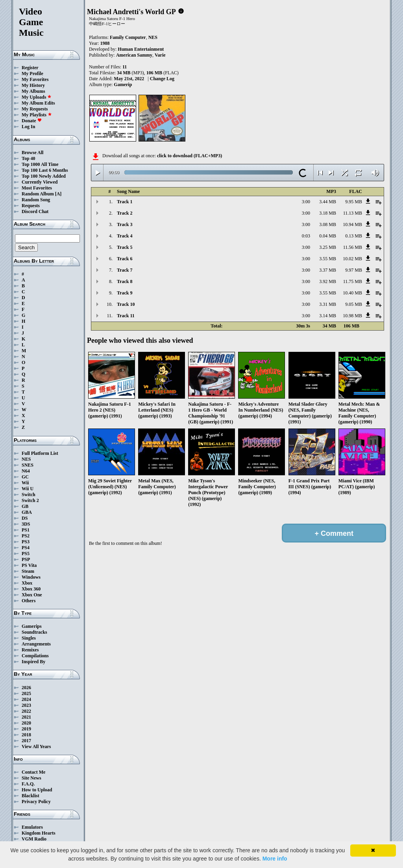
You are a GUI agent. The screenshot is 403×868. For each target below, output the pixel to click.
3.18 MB (328, 213)
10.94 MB (352, 224)
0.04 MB (328, 236)
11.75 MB (353, 281)
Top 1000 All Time (40, 164)
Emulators (32, 827)
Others (29, 601)
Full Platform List (40, 453)
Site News (31, 778)
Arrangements (36, 644)
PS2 (26, 536)
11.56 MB (353, 247)
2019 (26, 729)
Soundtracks (34, 632)
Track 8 (125, 281)
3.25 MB (328, 247)
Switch (29, 495)
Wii (25, 483)
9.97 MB (354, 270)
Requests (31, 206)
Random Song (36, 200)
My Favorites (35, 79)
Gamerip (123, 85)
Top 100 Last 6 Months (45, 170)
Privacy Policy (36, 802)
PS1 (26, 530)
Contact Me (33, 772)
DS (25, 518)
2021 (26, 717)
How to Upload (37, 790)
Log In (28, 127)
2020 (26, 723)
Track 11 (126, 316)
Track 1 (125, 202)
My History (33, 85)
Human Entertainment (141, 49)
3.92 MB (328, 281)
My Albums (33, 91)
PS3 (26, 542)
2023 (26, 705)
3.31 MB (328, 304)
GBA (27, 512)
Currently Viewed (40, 182)
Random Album (38, 194)
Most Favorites (37, 188)
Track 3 (125, 224)
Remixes (30, 650)
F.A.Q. (28, 784)
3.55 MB (328, 259)
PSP (26, 559)
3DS (26, 524)
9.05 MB (354, 304)
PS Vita (29, 565)
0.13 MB (354, 236)
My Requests (35, 109)
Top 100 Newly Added (44, 176)
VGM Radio (34, 839)
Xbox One (32, 595)
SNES (28, 465)
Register (30, 68)
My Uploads (37, 97)
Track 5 (125, 247)
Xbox (27, 583)
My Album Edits (38, 103)
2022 (26, 711)
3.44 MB (328, 202)
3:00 (306, 202)
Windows (31, 577)
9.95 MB (354, 202)
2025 (26, 693)
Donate (32, 121)
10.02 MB (352, 259)
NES (26, 459)
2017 (26, 741)
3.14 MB (328, 316)
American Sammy (134, 55)
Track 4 (125, 236)
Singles (29, 638)
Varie (160, 55)
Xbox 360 (31, 589)
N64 (26, 471)
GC (25, 477)
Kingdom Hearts (39, 833)
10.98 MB (352, 316)
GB (25, 506)
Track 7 (125, 270)
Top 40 (29, 158)
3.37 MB (328, 270)
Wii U (28, 489)
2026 (26, 688)
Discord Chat (35, 211)
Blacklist (31, 796)
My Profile (32, 74)
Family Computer (128, 37)
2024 (26, 699)
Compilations (35, 656)
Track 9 (125, 293)
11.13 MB (353, 213)
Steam (28, 571)
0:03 (306, 236)
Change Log (162, 79)
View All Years (36, 747)
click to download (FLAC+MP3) (189, 156)
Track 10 (126, 304)
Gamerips (32, 626)
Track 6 (125, 259)
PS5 (26, 554)
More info (275, 859)
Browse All (32, 153)
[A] (58, 194)
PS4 (26, 548)
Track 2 (125, 213)
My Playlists (37, 115)
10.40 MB (352, 293)
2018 (26, 735)
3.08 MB (328, 224)
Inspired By (33, 662)
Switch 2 (30, 500)
